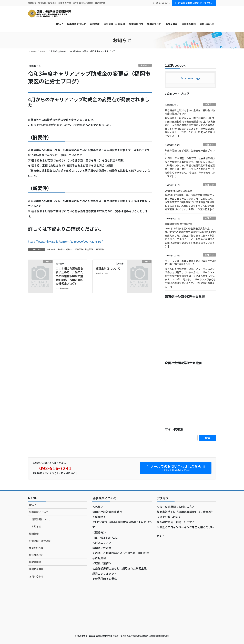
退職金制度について (108, 268)
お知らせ (145, 65)
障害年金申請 (36, 569)
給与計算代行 (36, 555)
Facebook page (190, 78)
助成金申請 (35, 562)
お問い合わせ (36, 576)
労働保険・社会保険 (84, 249)
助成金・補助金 (65, 249)
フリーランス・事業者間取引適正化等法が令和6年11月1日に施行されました (190, 263)
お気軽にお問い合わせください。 (194, 3)
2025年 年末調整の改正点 (179, 191)
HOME (33, 505)
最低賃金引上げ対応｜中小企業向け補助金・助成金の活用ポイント (190, 112)
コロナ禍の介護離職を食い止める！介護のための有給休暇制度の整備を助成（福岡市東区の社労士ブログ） (69, 276)
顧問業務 (100, 249)
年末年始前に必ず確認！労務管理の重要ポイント (190, 152)
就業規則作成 (36, 548)
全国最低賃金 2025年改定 (179, 224)
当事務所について (39, 512)
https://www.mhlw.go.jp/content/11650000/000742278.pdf (65, 241)
